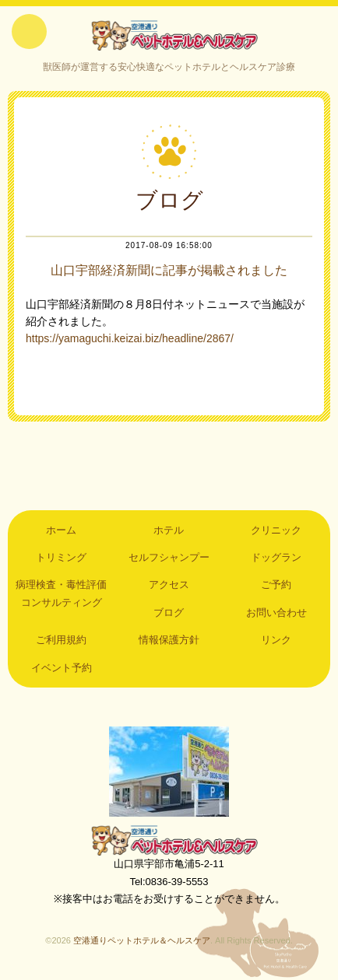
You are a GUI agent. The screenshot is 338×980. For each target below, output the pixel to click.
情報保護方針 (169, 640)
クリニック (276, 530)
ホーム (61, 530)
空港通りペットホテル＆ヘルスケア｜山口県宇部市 (169, 35)
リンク (276, 640)
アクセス (169, 584)
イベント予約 (62, 668)
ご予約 (276, 584)
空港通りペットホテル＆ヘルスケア (169, 840)
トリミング (61, 557)
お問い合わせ (276, 612)
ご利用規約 (61, 640)
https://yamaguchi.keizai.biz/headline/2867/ (130, 338)
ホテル (169, 530)
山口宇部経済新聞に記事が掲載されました (169, 270)
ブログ (169, 612)
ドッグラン (276, 557)
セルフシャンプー (169, 557)
